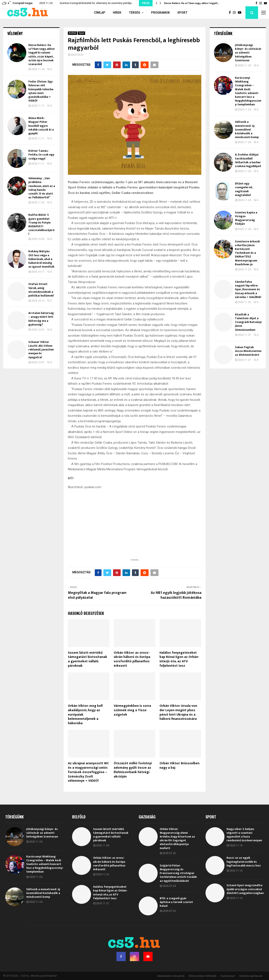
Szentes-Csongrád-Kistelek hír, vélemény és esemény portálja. (96, 3)
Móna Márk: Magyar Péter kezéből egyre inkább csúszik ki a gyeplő (41, 126)
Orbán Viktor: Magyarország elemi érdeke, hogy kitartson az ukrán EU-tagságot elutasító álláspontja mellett (177, 839)
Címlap (100, 13)
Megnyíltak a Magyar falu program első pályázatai (97, 595)
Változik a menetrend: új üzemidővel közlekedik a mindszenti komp (247, 129)
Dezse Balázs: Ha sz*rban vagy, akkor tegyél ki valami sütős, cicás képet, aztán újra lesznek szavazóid (42, 55)
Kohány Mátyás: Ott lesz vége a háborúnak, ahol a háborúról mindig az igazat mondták (41, 259)
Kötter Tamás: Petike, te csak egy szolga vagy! (41, 155)
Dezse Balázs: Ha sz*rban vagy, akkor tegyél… (192, 3)
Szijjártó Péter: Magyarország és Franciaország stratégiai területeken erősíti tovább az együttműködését (178, 873)
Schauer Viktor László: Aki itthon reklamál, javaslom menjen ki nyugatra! (41, 350)
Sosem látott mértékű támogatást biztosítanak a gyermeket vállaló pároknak (88, 659)
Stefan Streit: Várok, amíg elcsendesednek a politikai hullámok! (41, 290)
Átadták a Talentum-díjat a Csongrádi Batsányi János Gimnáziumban (248, 322)
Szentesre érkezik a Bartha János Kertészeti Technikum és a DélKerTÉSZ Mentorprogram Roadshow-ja (247, 253)
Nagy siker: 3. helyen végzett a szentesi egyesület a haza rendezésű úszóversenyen (244, 835)
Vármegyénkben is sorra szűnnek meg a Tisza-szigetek (132, 710)
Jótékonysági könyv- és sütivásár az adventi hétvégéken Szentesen (248, 53)
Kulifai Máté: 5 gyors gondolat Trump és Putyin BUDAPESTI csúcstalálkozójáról (41, 224)
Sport (182, 13)
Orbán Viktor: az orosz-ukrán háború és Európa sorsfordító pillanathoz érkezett (132, 659)
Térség (134, 13)
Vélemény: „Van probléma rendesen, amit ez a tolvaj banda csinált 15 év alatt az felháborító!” (42, 188)
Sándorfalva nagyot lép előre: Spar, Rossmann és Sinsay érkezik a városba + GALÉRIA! (248, 289)
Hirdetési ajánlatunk (251, 976)
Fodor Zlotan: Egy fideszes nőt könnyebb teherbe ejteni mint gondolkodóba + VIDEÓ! (41, 91)
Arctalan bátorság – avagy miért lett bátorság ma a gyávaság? (41, 319)
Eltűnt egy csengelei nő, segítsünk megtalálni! (244, 189)
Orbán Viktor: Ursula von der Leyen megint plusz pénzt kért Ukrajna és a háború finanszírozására (178, 712)
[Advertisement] (134, 531)
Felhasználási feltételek (202, 976)
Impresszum (228, 976)
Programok (160, 13)
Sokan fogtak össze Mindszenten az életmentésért (248, 351)
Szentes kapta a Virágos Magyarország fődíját (246, 218)
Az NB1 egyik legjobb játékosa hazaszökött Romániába (176, 595)
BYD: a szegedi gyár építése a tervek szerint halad (176, 902)
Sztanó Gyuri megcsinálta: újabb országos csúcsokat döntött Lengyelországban (245, 889)
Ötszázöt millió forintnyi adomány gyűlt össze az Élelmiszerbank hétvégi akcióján (133, 770)
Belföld (73, 33)
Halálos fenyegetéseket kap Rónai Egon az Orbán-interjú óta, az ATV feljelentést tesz (179, 659)
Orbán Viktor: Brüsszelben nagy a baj (179, 766)
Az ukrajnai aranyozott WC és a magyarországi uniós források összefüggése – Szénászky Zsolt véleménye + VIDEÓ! (88, 772)
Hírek (117, 13)
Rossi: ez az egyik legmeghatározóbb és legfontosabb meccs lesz (244, 862)
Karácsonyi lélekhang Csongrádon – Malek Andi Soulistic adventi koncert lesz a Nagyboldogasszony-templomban (248, 91)
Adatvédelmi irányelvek (171, 976)
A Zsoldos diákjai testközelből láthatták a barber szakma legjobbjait (248, 160)
